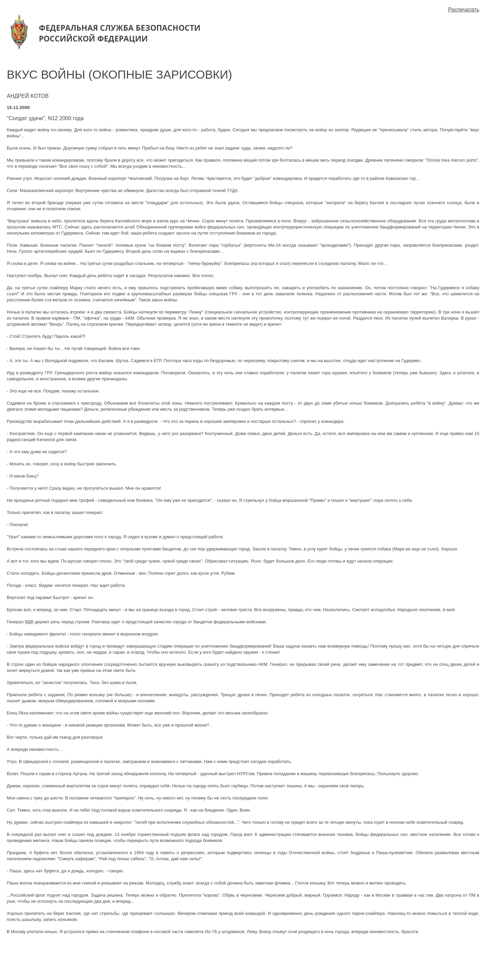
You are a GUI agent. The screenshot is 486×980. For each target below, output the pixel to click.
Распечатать (464, 10)
